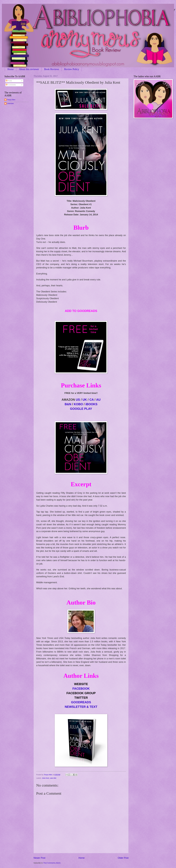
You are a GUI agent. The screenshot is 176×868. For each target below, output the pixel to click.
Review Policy (72, 69)
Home (11, 69)
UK (85, 400)
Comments (11, 85)
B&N (68, 404)
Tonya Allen (11, 100)
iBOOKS (91, 404)
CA (92, 400)
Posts (9, 81)
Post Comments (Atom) (52, 863)
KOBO (78, 404)
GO (81, 409)
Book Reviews (52, 69)
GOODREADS (81, 702)
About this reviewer (29, 69)
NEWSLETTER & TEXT (81, 707)
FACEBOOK (81, 689)
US (78, 400)
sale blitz (53, 778)
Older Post (123, 858)
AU (98, 400)
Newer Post (39, 858)
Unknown (10, 103)
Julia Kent (46, 778)
